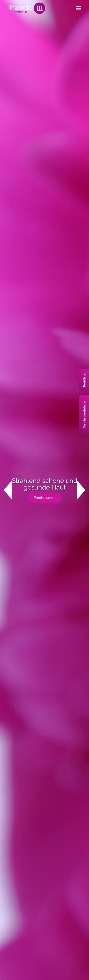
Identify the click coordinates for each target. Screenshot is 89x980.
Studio (8, 810)
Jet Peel (9, 772)
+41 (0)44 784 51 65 (25, 695)
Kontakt (13, 233)
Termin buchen (44, 93)
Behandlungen (14, 799)
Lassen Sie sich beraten (19, 309)
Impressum (12, 831)
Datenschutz (13, 842)
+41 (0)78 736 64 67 (65, 695)
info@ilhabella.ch (22, 702)
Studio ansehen (14, 385)
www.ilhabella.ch (57, 702)
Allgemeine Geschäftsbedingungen (29, 852)
